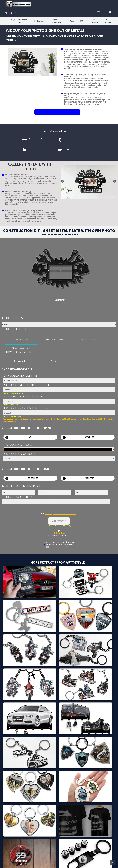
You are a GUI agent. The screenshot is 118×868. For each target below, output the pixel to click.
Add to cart (59, 521)
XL (21, 347)
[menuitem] (11, 13)
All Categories (95, 21)
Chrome (54, 361)
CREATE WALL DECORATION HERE (57, 112)
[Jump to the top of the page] (113, 863)
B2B (83, 21)
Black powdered (21, 361)
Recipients (40, 21)
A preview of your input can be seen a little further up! (61, 514)
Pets (73, 21)
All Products (108, 21)
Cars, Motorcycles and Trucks (20, 21)
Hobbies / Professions (59, 21)
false (62, 181)
